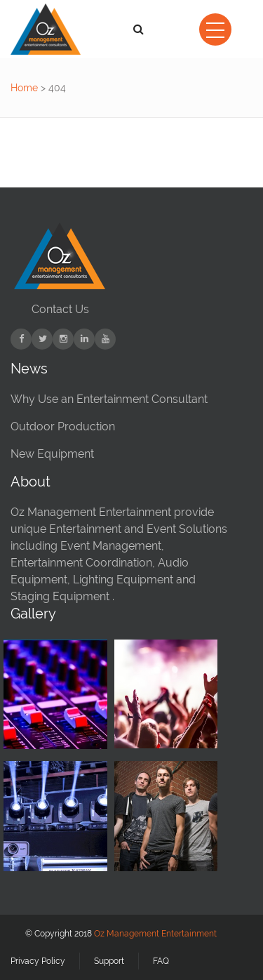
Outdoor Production (63, 426)
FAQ (161, 961)
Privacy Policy (38, 961)
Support (109, 961)
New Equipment (52, 454)
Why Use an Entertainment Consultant (109, 399)
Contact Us (60, 309)
